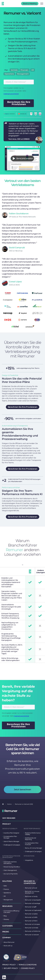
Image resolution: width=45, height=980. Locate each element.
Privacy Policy (9, 965)
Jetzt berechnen (22, 790)
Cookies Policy (28, 968)
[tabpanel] (40, 615)
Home (9, 804)
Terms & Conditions (28, 965)
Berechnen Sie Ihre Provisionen (23, 407)
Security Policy (11, 968)
